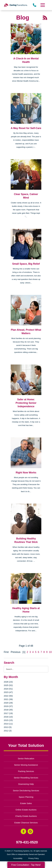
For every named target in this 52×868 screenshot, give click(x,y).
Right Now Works (26, 473)
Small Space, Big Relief (26, 264)
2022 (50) (8, 696)
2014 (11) (8, 724)
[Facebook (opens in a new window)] (23, 831)
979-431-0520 (27, 842)
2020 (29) (8, 703)
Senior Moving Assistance (26, 765)
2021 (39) (8, 699)
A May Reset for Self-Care (26, 128)
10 (50, 652)
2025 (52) (8, 685)
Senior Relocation (26, 758)
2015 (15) (8, 720)
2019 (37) (8, 706)
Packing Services (26, 771)
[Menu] (42, 5)
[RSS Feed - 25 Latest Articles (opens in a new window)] (45, 17)
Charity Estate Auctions (26, 816)
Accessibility (18, 858)
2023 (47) (8, 692)
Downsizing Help (26, 784)
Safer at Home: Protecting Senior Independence (26, 403)
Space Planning (26, 797)
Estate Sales (26, 803)
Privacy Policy (34, 858)
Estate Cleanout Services (26, 823)
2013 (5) (8, 727)
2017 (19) (8, 713)
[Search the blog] (26, 669)
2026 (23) (8, 682)
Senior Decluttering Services (26, 791)
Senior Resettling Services (26, 778)
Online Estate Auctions (26, 810)
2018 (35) (8, 710)
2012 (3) (8, 731)
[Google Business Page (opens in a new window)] (30, 831)
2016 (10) (8, 717)
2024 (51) (8, 689)
